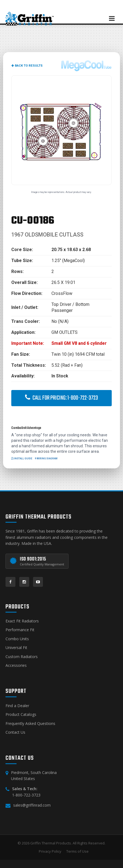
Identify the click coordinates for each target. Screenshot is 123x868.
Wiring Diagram (46, 459)
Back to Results (27, 66)
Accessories (16, 665)
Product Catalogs (21, 714)
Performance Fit (20, 630)
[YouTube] (38, 582)
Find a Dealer (17, 706)
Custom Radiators (22, 657)
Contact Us (15, 732)
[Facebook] (10, 582)
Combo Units (17, 639)
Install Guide (22, 459)
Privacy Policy (50, 851)
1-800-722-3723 (26, 795)
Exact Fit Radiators (22, 621)
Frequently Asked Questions (30, 723)
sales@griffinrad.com (32, 805)
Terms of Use (77, 851)
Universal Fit (16, 648)
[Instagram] (24, 582)
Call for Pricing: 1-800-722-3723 (61, 398)
